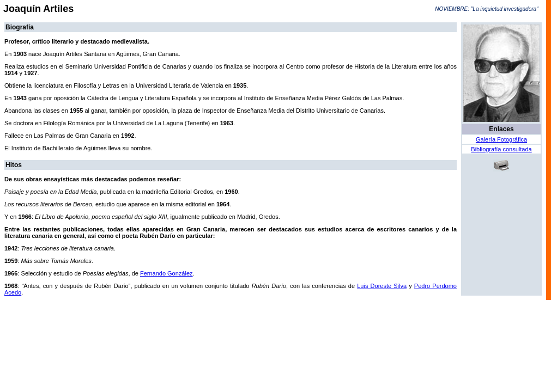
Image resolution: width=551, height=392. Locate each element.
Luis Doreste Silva (382, 286)
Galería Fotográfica (501, 139)
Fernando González (166, 273)
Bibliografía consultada (501, 149)
